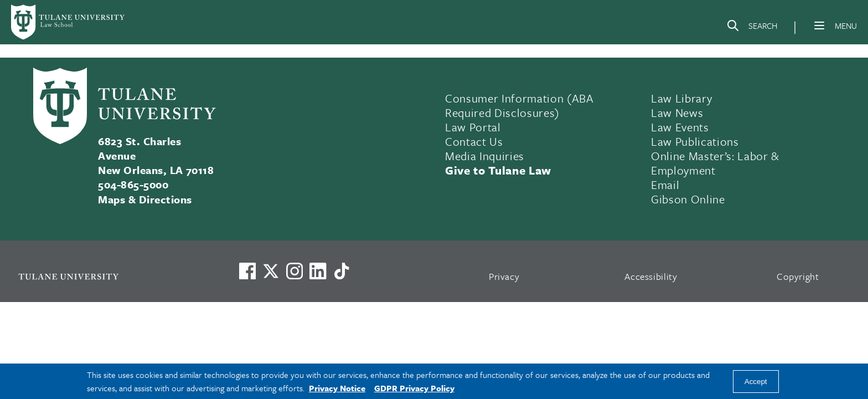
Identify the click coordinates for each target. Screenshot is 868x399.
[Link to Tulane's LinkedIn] (318, 271)
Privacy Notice (337, 388)
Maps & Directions (145, 199)
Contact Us (474, 141)
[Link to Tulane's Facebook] (294, 271)
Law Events (680, 127)
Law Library (681, 98)
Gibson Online (688, 199)
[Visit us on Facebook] (247, 271)
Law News (677, 112)
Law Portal (473, 127)
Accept (756, 382)
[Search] (752, 28)
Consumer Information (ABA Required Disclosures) (520, 105)
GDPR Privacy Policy (414, 388)
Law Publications (695, 141)
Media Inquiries (485, 156)
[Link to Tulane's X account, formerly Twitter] (271, 271)
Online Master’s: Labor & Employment (715, 163)
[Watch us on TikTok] (342, 271)
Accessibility (651, 276)
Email (665, 185)
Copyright (798, 276)
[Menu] (819, 25)
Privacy (504, 276)
